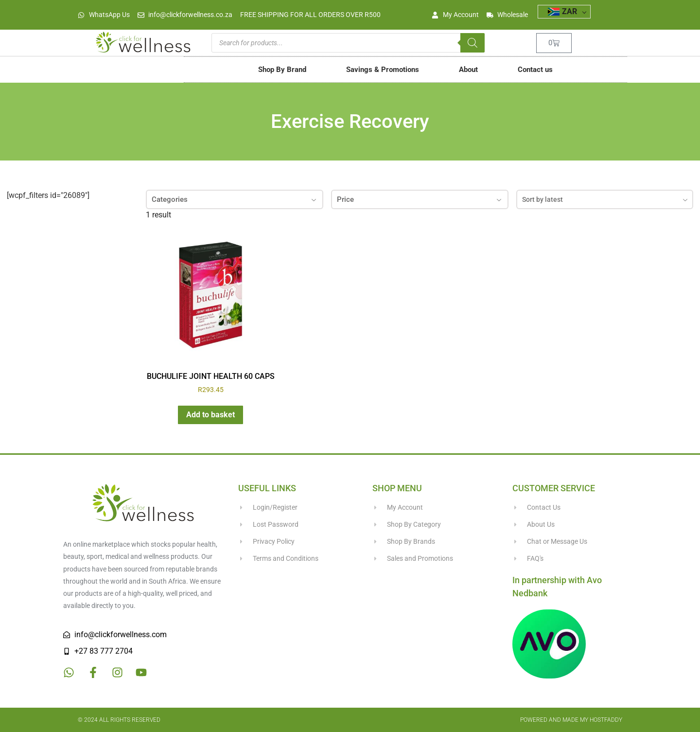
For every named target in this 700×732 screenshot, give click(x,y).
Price (420, 199)
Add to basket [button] (210, 415)
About (468, 70)
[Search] (472, 43)
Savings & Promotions (383, 70)
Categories (235, 199)
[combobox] (605, 199)
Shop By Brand (282, 70)
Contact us (535, 70)
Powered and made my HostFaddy (571, 720)
